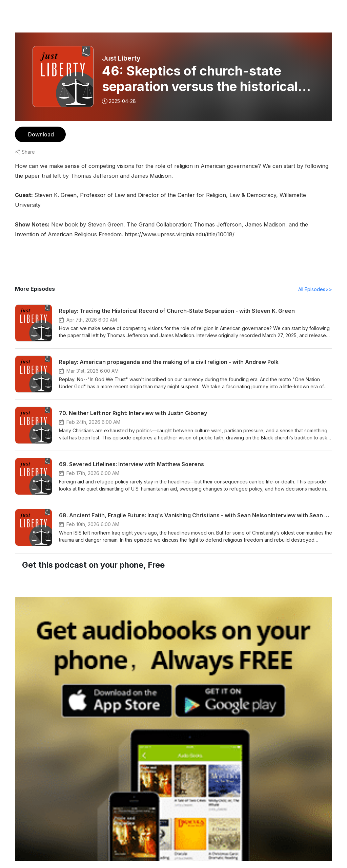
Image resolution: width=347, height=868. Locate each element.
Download (40, 134)
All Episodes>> (316, 279)
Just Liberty (121, 58)
